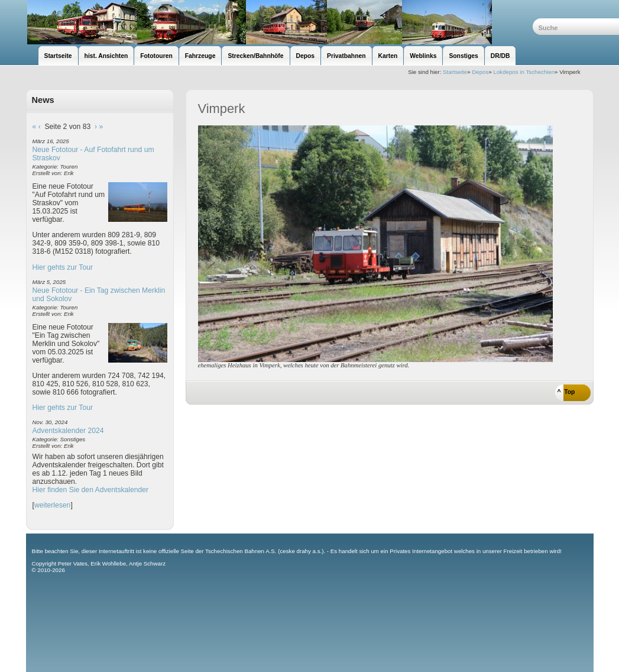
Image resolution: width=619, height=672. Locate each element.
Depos (480, 72)
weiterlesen (53, 505)
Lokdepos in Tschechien (524, 72)
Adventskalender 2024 (68, 431)
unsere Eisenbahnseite (279, 22)
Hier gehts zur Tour (63, 267)
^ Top (566, 392)
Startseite (455, 72)
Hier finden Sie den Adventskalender (91, 490)
